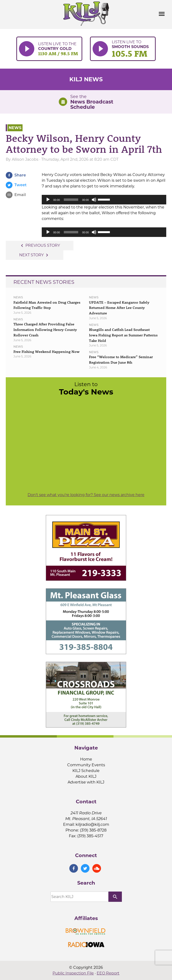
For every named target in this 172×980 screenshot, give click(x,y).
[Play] (48, 200)
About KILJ (86, 776)
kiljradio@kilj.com (92, 824)
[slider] (71, 200)
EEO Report (108, 973)
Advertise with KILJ (86, 782)
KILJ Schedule (86, 771)
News (15, 128)
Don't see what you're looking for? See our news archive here (86, 495)
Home (86, 759)
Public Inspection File (73, 973)
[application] (104, 200)
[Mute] (94, 200)
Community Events (86, 765)
